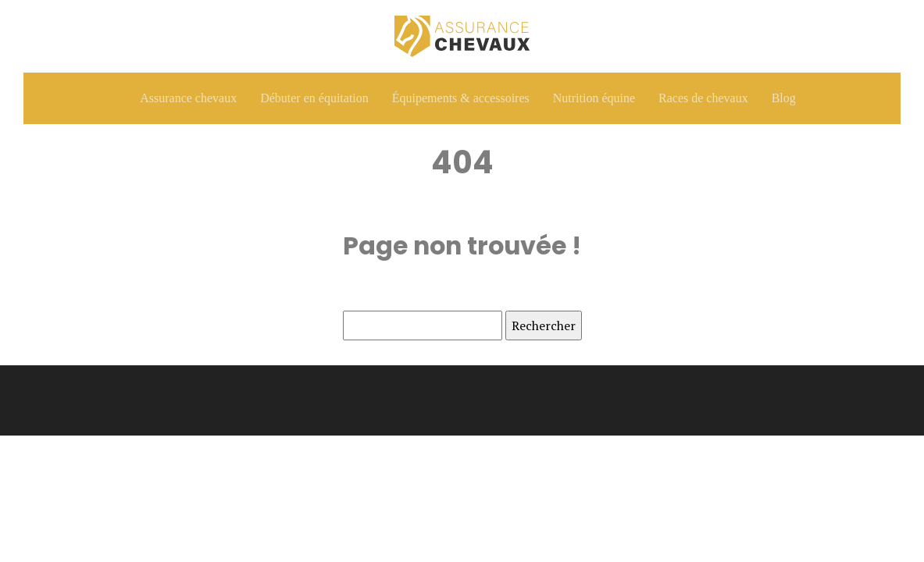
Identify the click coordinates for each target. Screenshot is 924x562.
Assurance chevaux (188, 98)
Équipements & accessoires (461, 98)
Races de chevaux (703, 98)
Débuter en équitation (314, 98)
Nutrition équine (594, 98)
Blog (784, 98)
